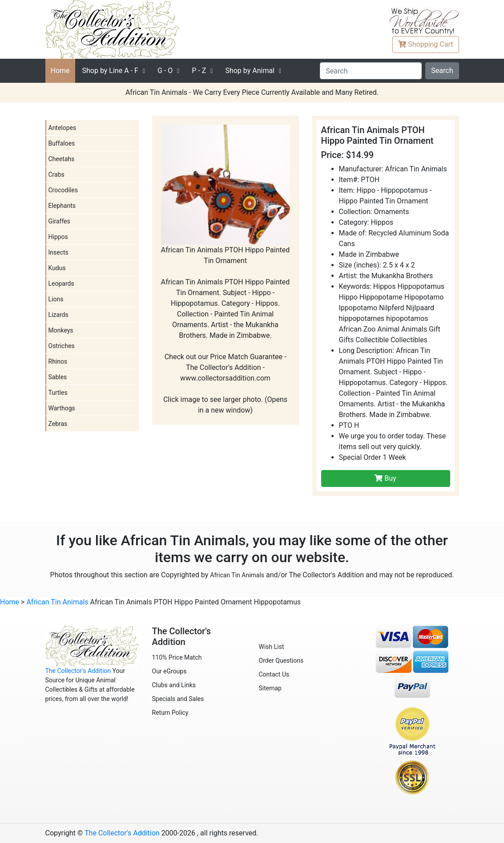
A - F (110, 71)
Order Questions (281, 661)
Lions (56, 299)
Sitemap (270, 688)
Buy (385, 478)
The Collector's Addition (78, 671)
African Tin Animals (237, 575)
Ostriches (62, 346)
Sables (58, 377)
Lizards (58, 315)
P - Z (199, 71)
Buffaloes (62, 143)
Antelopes (62, 128)
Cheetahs (62, 159)
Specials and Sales (178, 699)
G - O (165, 71)
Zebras (58, 424)
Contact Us (274, 674)
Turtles (58, 393)
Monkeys (61, 330)
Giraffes (59, 221)
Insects (58, 252)
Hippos (58, 237)
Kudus (57, 268)
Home (60, 71)
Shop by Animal (250, 71)
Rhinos (58, 361)
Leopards (61, 284)
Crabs (56, 174)
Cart (425, 44)
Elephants (62, 206)
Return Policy (170, 713)
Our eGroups (169, 671)
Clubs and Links (174, 685)
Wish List (272, 647)
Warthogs (62, 408)
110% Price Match (177, 657)
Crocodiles (63, 190)
